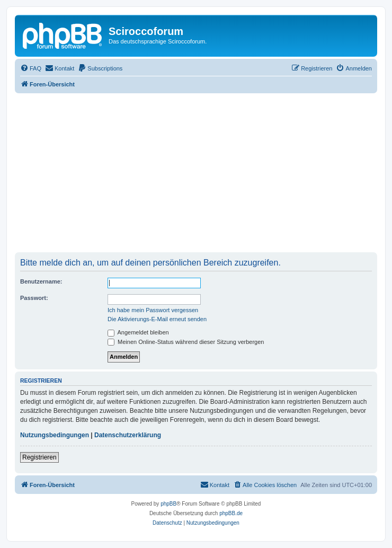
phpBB (168, 504)
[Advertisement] (196, 173)
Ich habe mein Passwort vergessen (153, 310)
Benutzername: (41, 281)
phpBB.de (231, 513)
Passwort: (34, 298)
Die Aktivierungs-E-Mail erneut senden (157, 319)
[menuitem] (31, 68)
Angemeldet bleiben (138, 332)
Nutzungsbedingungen (55, 435)
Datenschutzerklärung (128, 435)
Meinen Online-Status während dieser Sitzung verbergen (186, 342)
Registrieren (39, 457)
